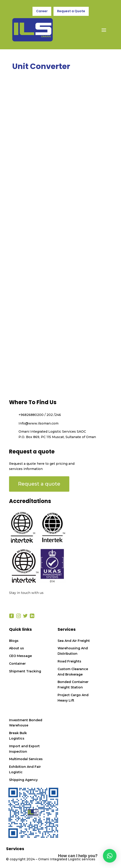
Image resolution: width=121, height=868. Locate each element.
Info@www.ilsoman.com (38, 423)
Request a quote (39, 484)
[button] (110, 856)
